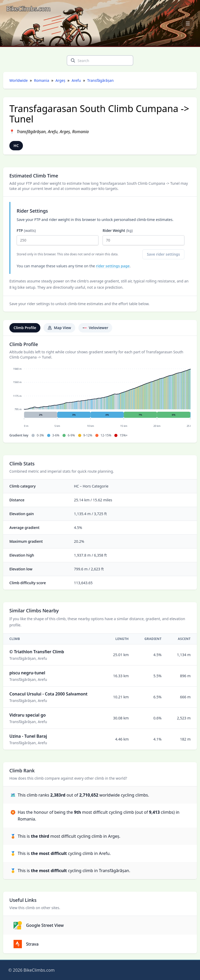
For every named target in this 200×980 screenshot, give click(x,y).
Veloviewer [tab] (95, 328)
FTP (58, 237)
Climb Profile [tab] (25, 328)
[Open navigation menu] (188, 23)
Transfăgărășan (101, 80)
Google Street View (39, 925)
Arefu (76, 80)
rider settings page (113, 266)
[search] (73, 60)
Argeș (60, 80)
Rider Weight (143, 237)
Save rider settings (163, 254)
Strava (26, 944)
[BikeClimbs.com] (28, 9)
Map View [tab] (59, 328)
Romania (42, 80)
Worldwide (18, 80)
